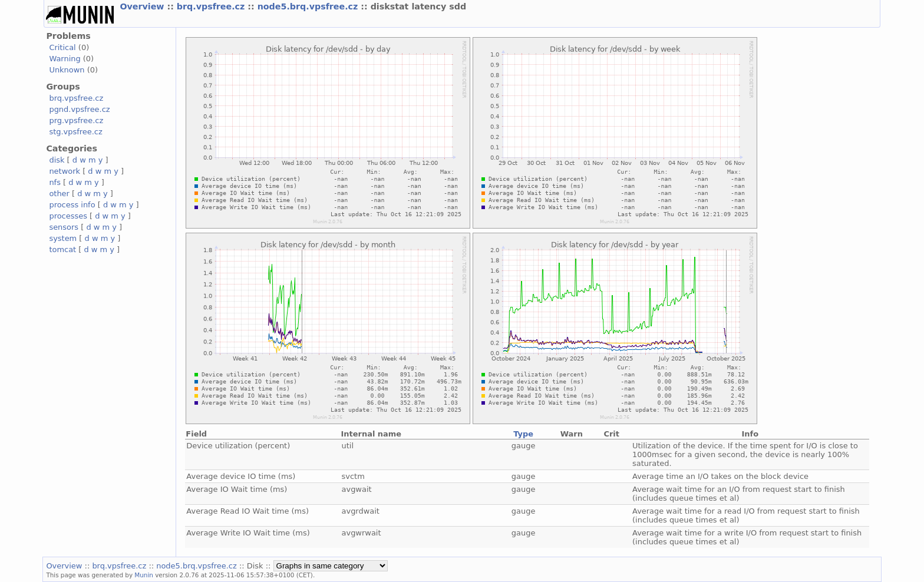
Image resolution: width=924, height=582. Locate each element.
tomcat (62, 249)
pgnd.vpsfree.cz (79, 109)
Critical (62, 47)
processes (68, 216)
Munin (144, 575)
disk (57, 160)
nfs (55, 182)
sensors (64, 227)
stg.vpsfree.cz (75, 132)
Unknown (67, 70)
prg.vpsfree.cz (76, 120)
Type (523, 434)
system (63, 238)
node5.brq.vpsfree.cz (309, 6)
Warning (65, 59)
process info (72, 205)
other (59, 194)
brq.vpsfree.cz (212, 6)
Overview (143, 6)
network (65, 171)
